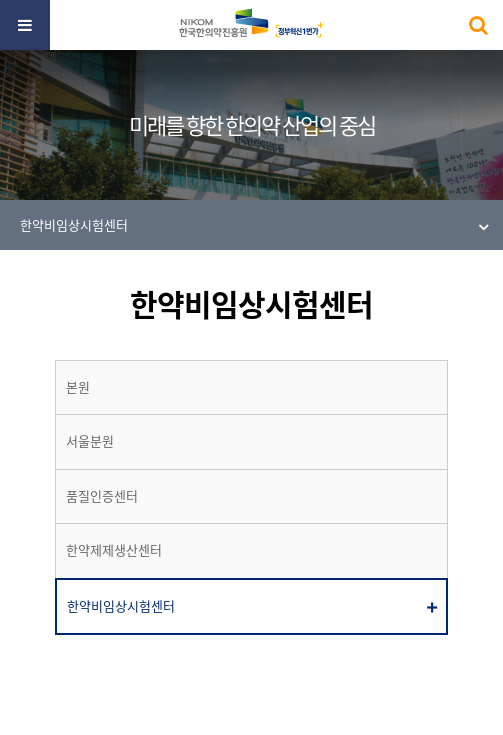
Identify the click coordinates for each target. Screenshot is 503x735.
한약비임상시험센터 (121, 606)
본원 (78, 387)
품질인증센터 (102, 496)
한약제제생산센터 (114, 550)
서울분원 (90, 441)
